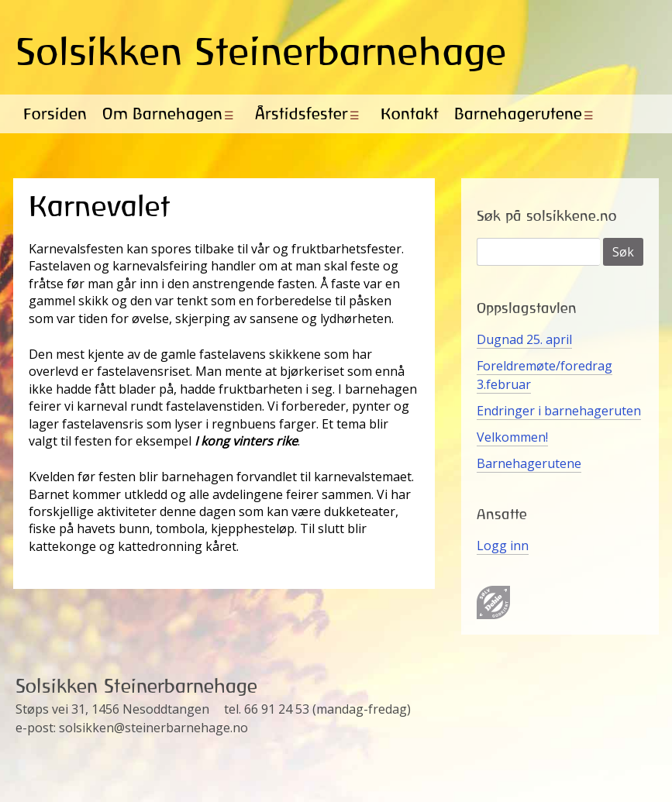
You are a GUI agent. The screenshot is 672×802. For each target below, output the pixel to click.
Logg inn (503, 546)
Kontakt (410, 114)
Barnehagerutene (518, 114)
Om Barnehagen (162, 114)
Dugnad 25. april (524, 339)
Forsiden (55, 114)
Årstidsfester (302, 114)
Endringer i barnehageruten (559, 411)
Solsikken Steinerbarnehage (261, 51)
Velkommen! (512, 437)
